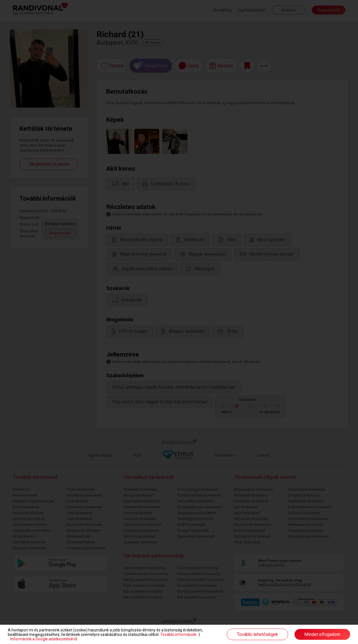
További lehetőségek (257, 634)
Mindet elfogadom (322, 634)
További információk (178, 635)
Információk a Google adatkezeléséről (44, 639)
